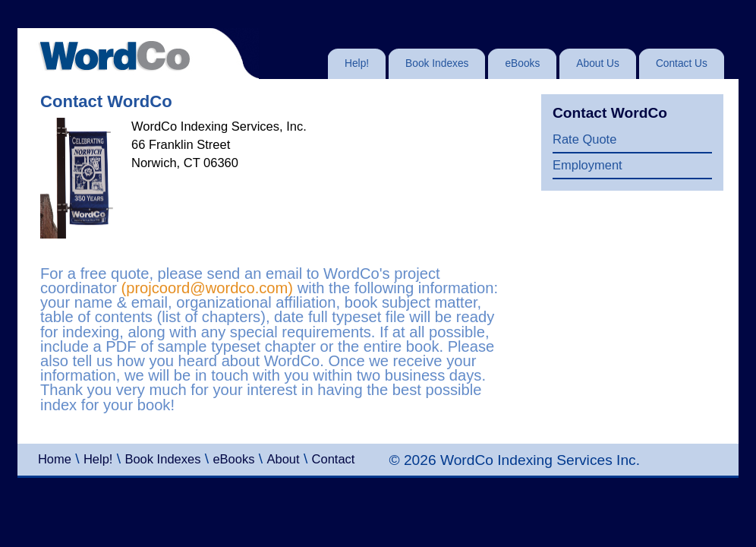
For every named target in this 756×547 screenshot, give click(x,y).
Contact (334, 459)
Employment (587, 165)
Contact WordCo (610, 113)
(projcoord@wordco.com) (207, 288)
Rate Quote (584, 139)
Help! (98, 459)
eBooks (233, 459)
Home (55, 459)
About (283, 459)
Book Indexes (162, 459)
